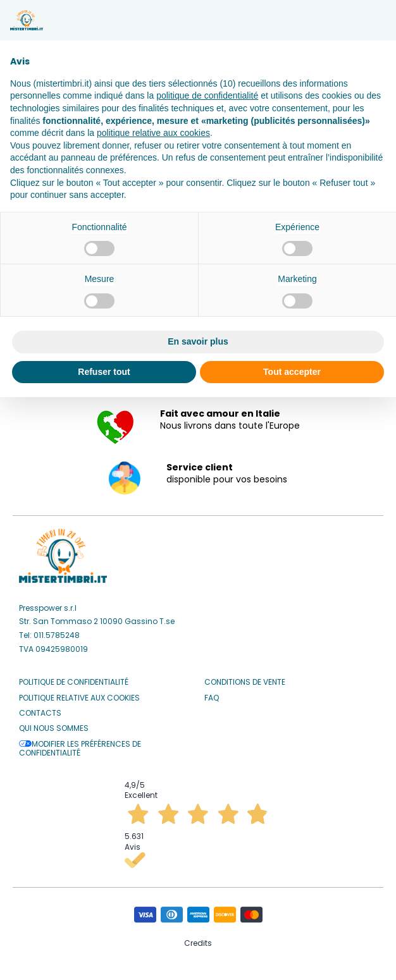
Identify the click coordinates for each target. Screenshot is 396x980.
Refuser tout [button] (104, 372)
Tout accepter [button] (292, 372)
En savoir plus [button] (198, 341)
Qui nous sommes (54, 728)
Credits (198, 943)
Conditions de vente (245, 682)
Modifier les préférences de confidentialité (80, 749)
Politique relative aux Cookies (79, 698)
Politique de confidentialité (74, 682)
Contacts (40, 713)
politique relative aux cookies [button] (153, 133)
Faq (212, 698)
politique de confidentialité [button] (207, 95)
